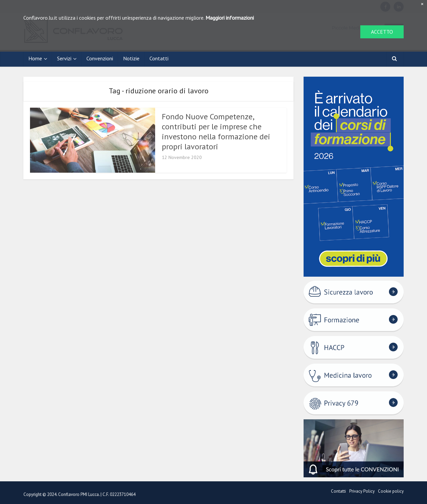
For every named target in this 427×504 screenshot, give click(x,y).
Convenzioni (100, 58)
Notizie (131, 58)
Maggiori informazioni (230, 18)
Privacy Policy (362, 491)
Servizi (64, 58)
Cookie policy (391, 491)
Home (35, 58)
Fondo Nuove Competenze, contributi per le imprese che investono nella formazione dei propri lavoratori (216, 131)
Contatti (159, 58)
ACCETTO (382, 32)
